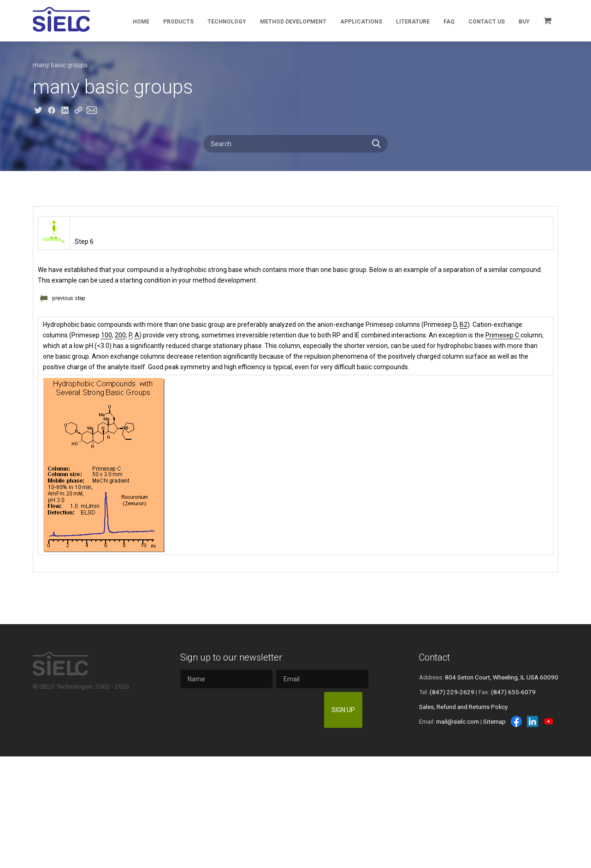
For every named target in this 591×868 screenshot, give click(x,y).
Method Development (293, 22)
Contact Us (487, 22)
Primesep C (503, 335)
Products (178, 22)
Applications (361, 22)
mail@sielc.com (458, 721)
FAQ (449, 22)
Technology (227, 22)
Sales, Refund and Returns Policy (463, 707)
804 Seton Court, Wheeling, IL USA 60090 (502, 677)
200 (120, 335)
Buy (524, 22)
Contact (434, 657)
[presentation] (250, 710)
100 (106, 335)
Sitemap (494, 721)
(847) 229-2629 (452, 692)
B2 (464, 325)
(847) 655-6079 (513, 692)
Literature (413, 22)
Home (141, 22)
